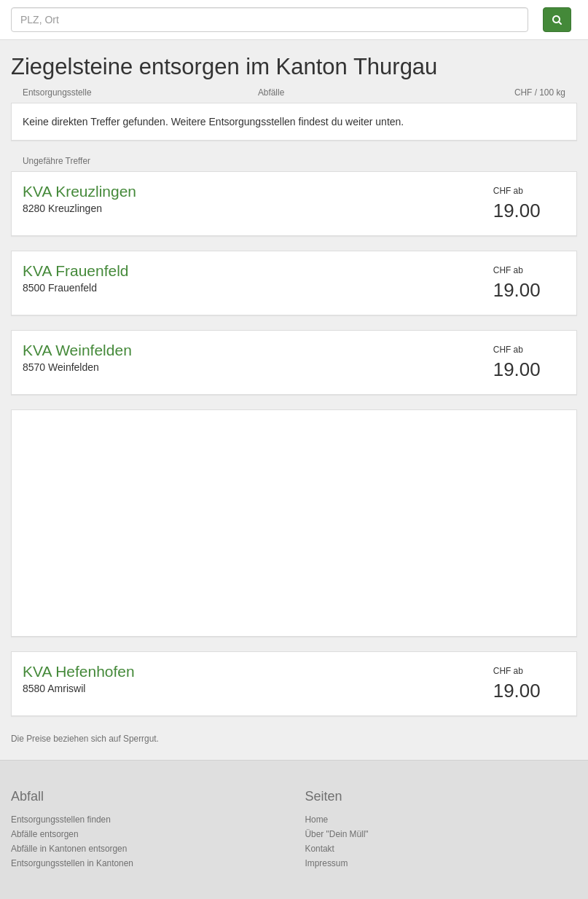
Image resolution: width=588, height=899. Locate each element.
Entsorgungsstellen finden (61, 820)
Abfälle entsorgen (45, 834)
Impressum (327, 863)
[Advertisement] (294, 523)
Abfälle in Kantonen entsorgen (69, 849)
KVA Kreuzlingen (79, 191)
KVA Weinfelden (77, 350)
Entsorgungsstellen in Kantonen (72, 863)
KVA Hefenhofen (79, 671)
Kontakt (320, 849)
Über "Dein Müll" (337, 834)
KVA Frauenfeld (76, 271)
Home (317, 820)
